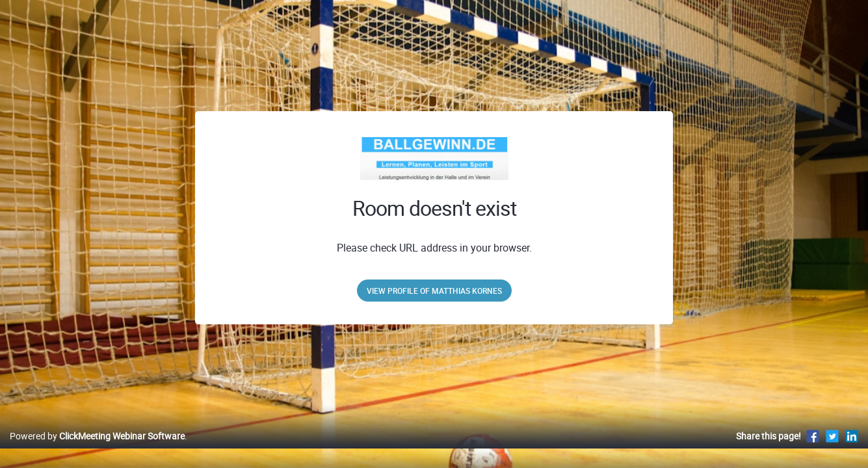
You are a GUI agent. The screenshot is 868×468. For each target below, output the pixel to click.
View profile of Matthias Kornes (434, 291)
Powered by (97, 449)
